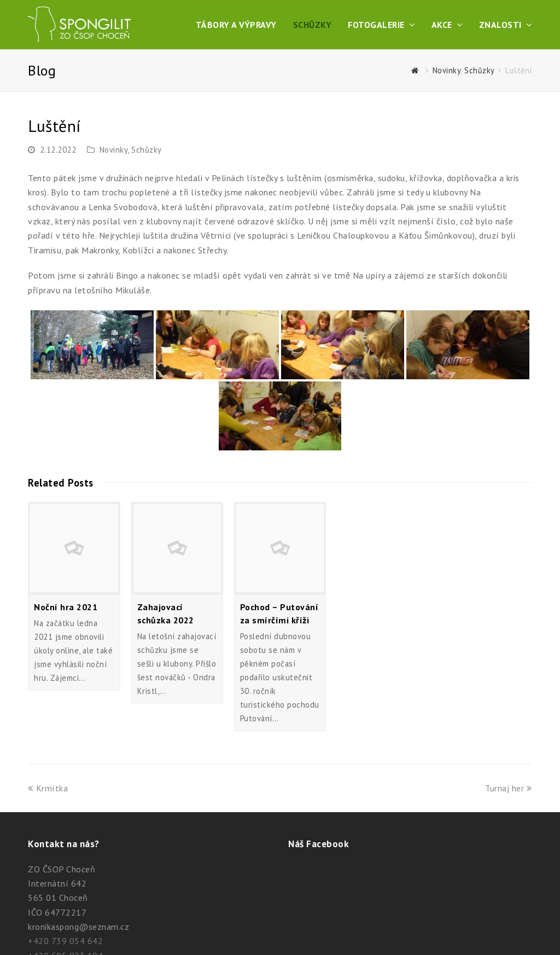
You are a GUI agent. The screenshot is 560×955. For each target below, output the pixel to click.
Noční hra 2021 (66, 607)
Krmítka (48, 788)
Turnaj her (509, 788)
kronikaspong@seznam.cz (78, 927)
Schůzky (147, 150)
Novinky (114, 150)
